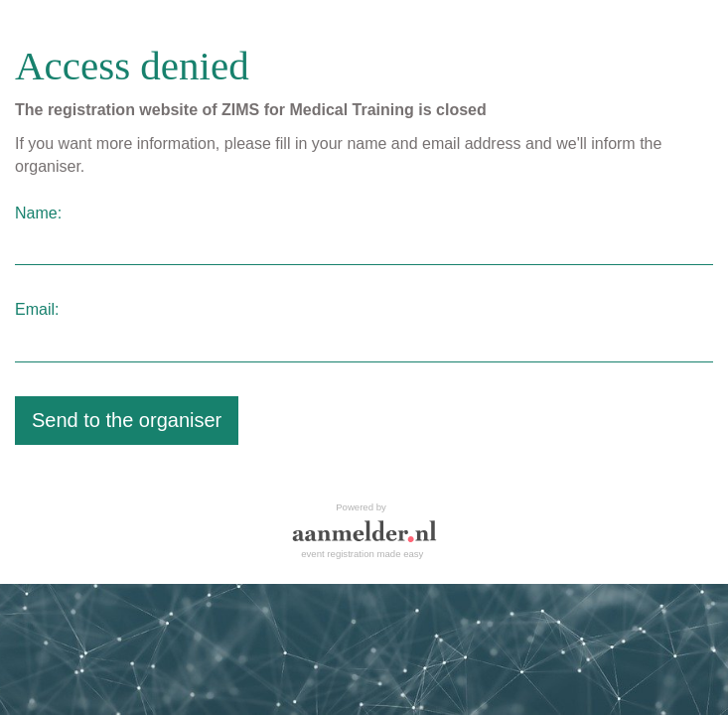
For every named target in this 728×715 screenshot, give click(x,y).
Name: (38, 213)
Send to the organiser (127, 420)
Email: (37, 309)
